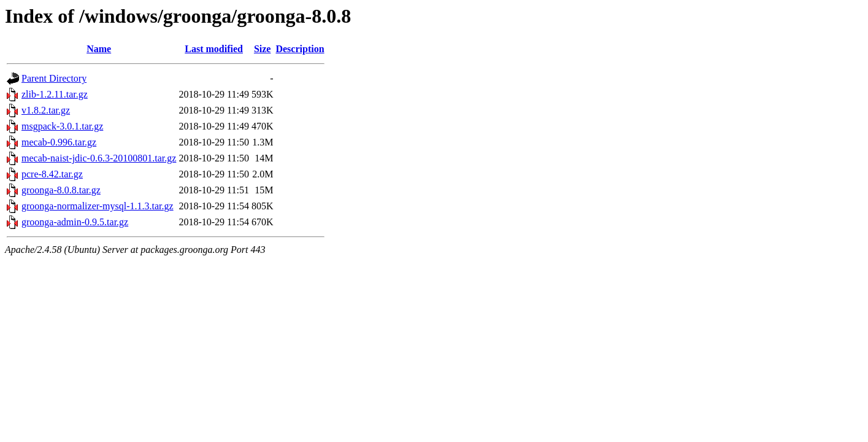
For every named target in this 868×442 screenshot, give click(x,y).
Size (263, 49)
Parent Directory (54, 78)
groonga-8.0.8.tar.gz (61, 190)
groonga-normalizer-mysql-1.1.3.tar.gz (98, 206)
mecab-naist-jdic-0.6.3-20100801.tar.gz (99, 158)
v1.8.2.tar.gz (46, 110)
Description (300, 49)
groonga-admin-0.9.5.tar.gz (75, 222)
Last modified (214, 49)
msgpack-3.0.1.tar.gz (62, 126)
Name (99, 49)
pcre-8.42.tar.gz (52, 174)
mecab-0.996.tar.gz (59, 142)
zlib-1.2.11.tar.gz (55, 94)
